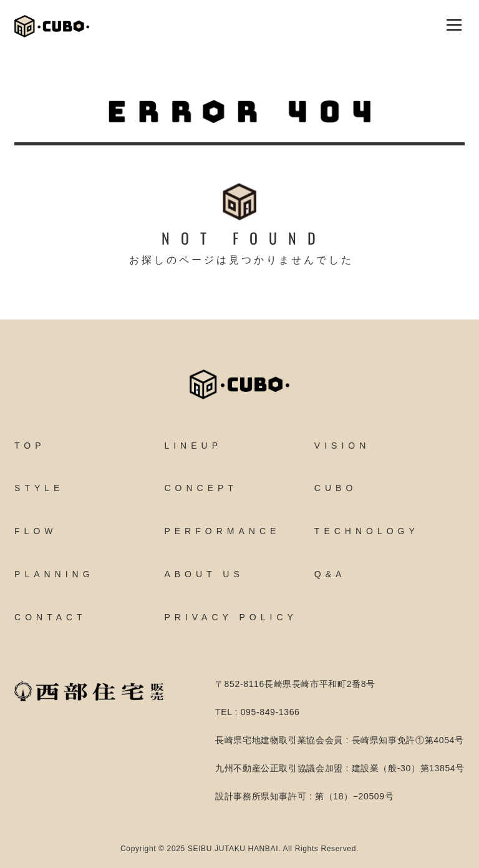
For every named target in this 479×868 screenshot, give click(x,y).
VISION (342, 446)
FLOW (36, 531)
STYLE (39, 488)
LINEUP (193, 446)
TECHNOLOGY (367, 531)
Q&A (330, 574)
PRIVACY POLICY (230, 617)
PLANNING (54, 574)
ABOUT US (204, 574)
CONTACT (51, 617)
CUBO (336, 488)
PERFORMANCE (222, 531)
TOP (30, 446)
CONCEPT (201, 488)
